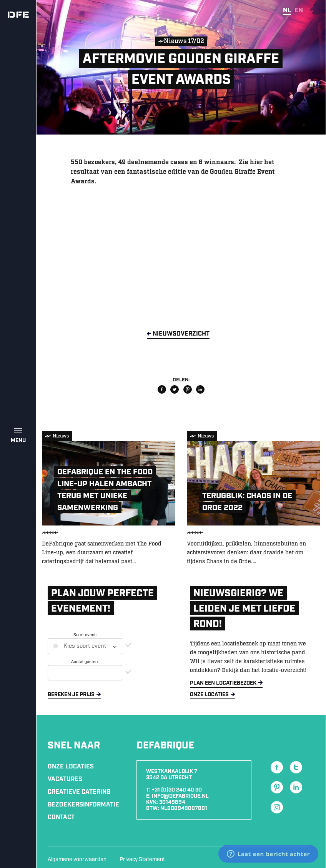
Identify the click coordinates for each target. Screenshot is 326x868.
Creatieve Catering (79, 792)
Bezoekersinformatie (83, 805)
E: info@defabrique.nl (177, 796)
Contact (61, 817)
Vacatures (65, 779)
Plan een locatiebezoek (223, 683)
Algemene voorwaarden (77, 860)
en (299, 10)
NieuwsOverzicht (181, 334)
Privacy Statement (142, 860)
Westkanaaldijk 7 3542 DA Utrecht (172, 775)
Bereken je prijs (71, 695)
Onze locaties (209, 695)
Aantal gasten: (85, 662)
